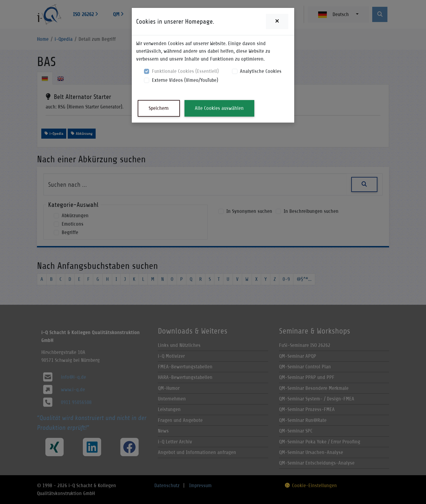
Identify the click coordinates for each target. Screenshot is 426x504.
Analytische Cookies (261, 71)
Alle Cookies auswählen (219, 108)
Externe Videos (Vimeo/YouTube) (185, 80)
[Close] (277, 21)
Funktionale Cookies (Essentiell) (185, 71)
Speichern (159, 108)
